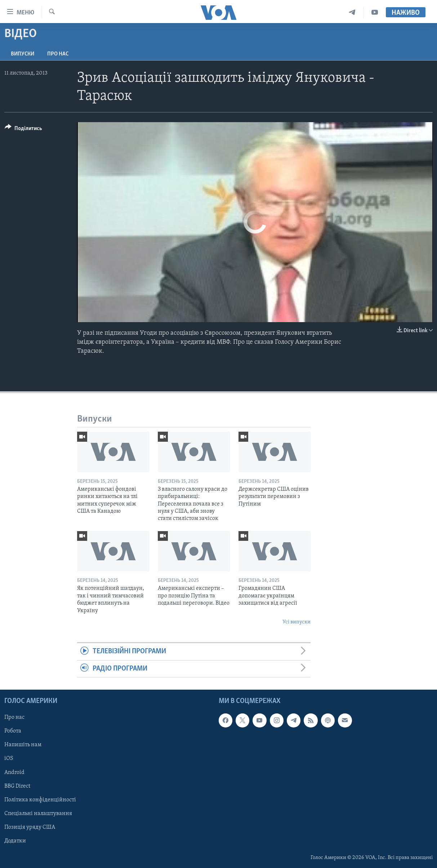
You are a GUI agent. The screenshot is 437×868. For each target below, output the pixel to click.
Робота (13, 731)
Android (14, 773)
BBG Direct (17, 786)
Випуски (23, 54)
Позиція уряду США (30, 827)
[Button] (23, 130)
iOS (9, 759)
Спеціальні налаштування (38, 814)
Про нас (58, 54)
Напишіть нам (23, 745)
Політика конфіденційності (40, 800)
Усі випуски (296, 622)
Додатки (15, 841)
